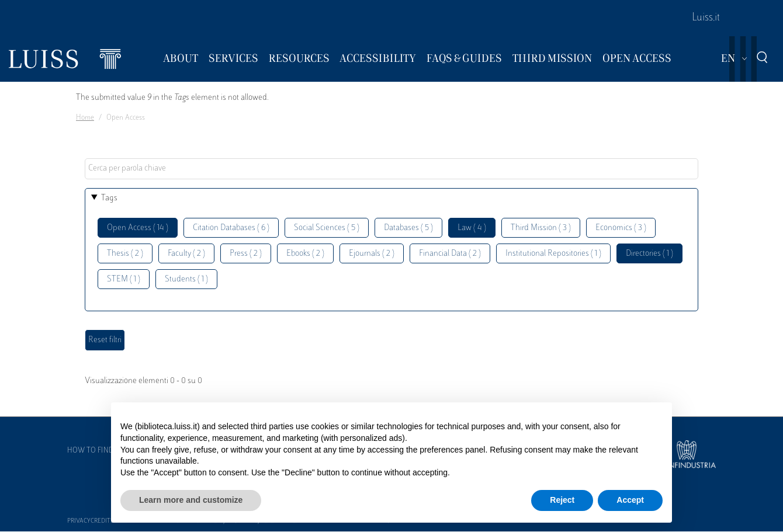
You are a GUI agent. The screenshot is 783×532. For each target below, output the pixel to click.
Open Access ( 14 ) (138, 228)
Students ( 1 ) (186, 279)
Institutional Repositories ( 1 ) (553, 254)
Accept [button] (630, 500)
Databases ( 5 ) (408, 228)
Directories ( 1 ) (649, 254)
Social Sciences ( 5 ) (327, 228)
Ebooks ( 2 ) (305, 254)
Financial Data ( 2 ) (450, 254)
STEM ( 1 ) (124, 279)
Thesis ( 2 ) (125, 254)
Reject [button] (562, 500)
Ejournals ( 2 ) (372, 254)
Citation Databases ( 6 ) (231, 228)
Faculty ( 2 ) (186, 254)
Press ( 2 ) (246, 254)
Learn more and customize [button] (191, 500)
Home (85, 118)
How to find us (96, 451)
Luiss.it (706, 18)
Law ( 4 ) (472, 228)
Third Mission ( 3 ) (541, 228)
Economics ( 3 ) (621, 228)
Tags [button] (109, 198)
